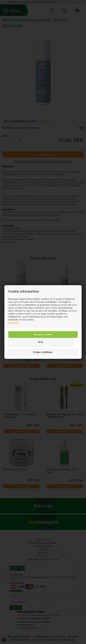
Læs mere (14, 323)
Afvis (41, 342)
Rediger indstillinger (43, 352)
